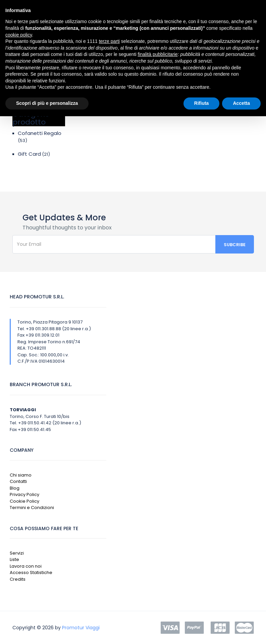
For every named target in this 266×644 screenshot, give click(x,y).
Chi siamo (21, 475)
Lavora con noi (26, 566)
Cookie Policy (24, 501)
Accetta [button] (241, 103)
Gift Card (29, 154)
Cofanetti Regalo (40, 133)
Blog (15, 488)
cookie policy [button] (19, 35)
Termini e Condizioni (32, 508)
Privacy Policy (24, 494)
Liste (14, 559)
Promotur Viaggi (81, 628)
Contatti (18, 481)
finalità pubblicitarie (158, 54)
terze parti (109, 41)
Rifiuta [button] (202, 103)
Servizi (17, 553)
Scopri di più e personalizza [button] (47, 103)
